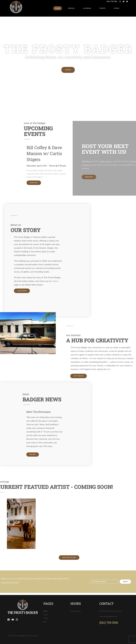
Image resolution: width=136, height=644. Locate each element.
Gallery (55, 281)
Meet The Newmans (39, 412)
